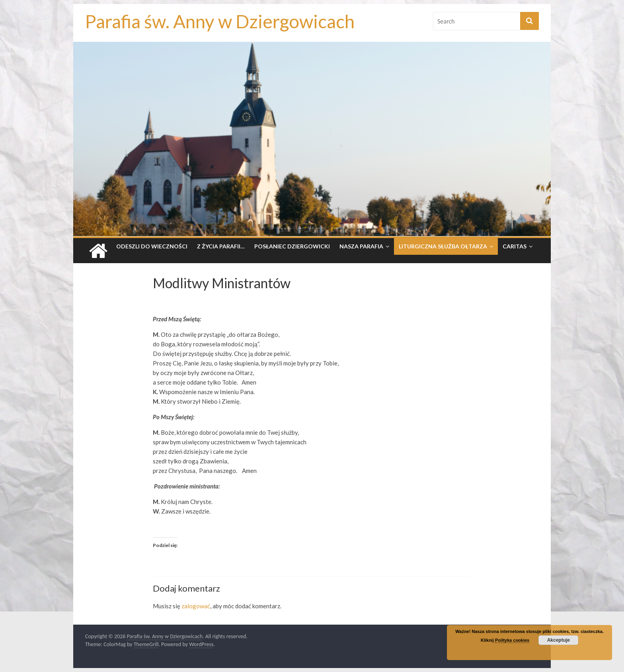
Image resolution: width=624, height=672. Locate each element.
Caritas (515, 246)
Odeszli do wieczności (152, 246)
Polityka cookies (512, 640)
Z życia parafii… (221, 246)
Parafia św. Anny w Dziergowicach (220, 21)
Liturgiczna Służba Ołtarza (443, 246)
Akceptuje (559, 640)
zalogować (196, 606)
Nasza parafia (361, 246)
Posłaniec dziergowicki (292, 246)
